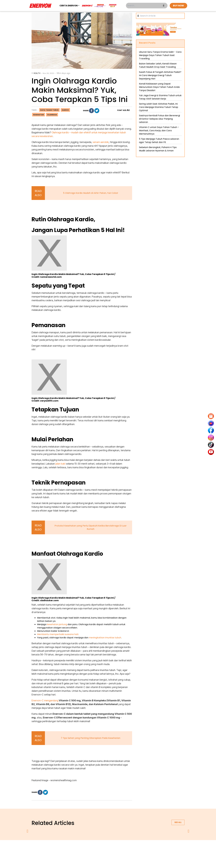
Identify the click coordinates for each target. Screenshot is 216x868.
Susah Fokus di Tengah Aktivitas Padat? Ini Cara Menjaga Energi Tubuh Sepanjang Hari (160, 75)
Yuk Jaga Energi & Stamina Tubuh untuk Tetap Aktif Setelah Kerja (160, 97)
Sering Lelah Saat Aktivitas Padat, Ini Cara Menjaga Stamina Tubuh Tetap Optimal (159, 107)
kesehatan (39, 115)
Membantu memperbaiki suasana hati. (58, 634)
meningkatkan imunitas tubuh (105, 638)
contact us (129, 847)
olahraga (52, 115)
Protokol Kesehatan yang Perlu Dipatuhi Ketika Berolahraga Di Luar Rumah (91, 527)
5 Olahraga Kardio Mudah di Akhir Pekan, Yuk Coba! (91, 193)
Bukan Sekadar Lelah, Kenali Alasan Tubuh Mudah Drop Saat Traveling (158, 65)
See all (178, 822)
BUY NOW (178, 6)
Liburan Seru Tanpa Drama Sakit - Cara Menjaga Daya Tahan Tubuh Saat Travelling (160, 55)
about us (76, 847)
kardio (65, 110)
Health (37, 73)
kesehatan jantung (57, 624)
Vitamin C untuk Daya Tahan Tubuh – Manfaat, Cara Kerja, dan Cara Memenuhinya (159, 131)
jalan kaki (60, 464)
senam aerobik (101, 142)
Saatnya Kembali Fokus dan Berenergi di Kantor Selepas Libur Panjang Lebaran (159, 119)
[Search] (161, 16)
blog (142, 847)
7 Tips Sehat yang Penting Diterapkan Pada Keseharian (91, 738)
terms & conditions (111, 847)
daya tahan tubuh (49, 110)
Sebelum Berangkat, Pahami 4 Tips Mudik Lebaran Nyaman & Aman (158, 149)
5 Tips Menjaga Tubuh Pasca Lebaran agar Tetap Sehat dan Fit (159, 141)
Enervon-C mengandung (45, 700)
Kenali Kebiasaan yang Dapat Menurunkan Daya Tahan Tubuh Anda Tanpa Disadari (159, 87)
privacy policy (91, 847)
